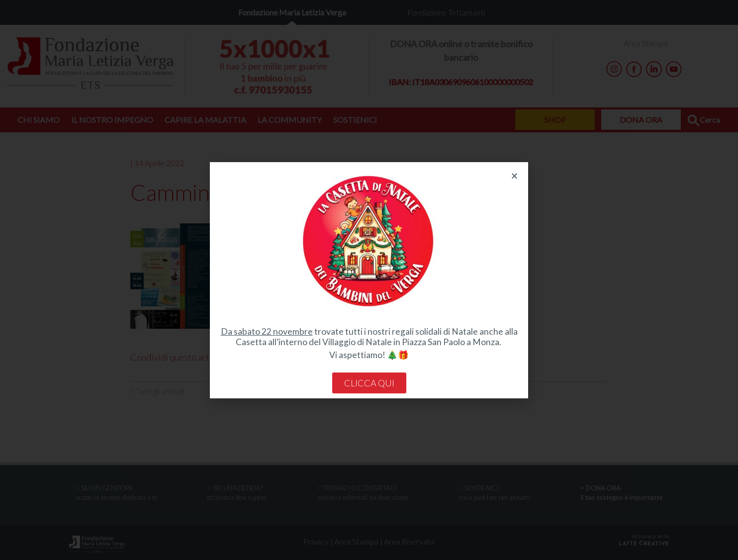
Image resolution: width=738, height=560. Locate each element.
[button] (514, 176)
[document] (369, 280)
